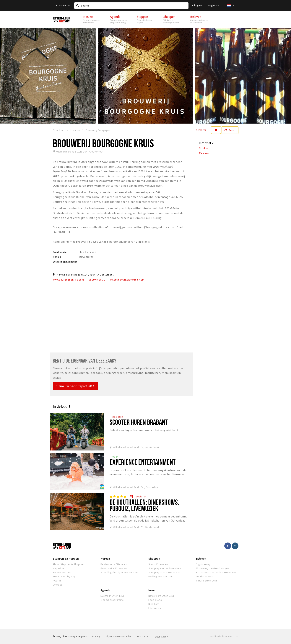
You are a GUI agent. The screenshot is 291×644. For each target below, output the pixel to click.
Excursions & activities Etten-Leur (216, 572)
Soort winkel (60, 252)
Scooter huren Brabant (139, 422)
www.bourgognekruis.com (68, 280)
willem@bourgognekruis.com (127, 280)
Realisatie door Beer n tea (224, 636)
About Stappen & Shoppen (69, 564)
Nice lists (154, 604)
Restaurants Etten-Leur (114, 564)
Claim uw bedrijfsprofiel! (75, 386)
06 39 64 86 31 (97, 280)
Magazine (58, 568)
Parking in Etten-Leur (161, 576)
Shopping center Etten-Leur (165, 568)
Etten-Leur (63, 5)
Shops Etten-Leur (159, 564)
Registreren (214, 5)
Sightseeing (203, 564)
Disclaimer (143, 636)
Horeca (105, 558)
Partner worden (62, 572)
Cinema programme (112, 600)
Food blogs (155, 600)
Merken (57, 257)
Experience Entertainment (143, 462)
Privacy (96, 636)
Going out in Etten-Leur (114, 568)
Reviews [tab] (204, 153)
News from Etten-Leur (161, 596)
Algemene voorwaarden (119, 636)
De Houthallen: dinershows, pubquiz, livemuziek (144, 505)
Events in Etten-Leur (112, 596)
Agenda (105, 590)
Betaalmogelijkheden (65, 262)
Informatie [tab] (206, 143)
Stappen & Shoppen (66, 558)
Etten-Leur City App (64, 576)
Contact (57, 585)
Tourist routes (205, 576)
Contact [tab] (204, 148)
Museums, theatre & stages (213, 568)
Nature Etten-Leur (207, 581)
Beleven (201, 558)
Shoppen (154, 558)
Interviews (155, 608)
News (152, 590)
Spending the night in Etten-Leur (120, 572)
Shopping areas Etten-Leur (164, 572)
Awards (57, 581)
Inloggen (197, 5)
